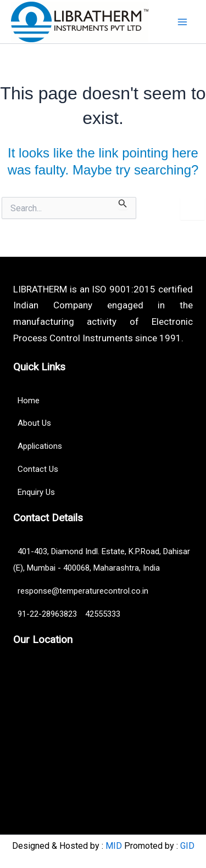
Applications (38, 446)
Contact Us (36, 469)
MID (114, 846)
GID (187, 846)
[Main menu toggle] (183, 22)
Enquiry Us (34, 492)
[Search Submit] (123, 203)
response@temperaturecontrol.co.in (81, 591)
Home (26, 401)
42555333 (103, 614)
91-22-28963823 (46, 614)
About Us (32, 423)
